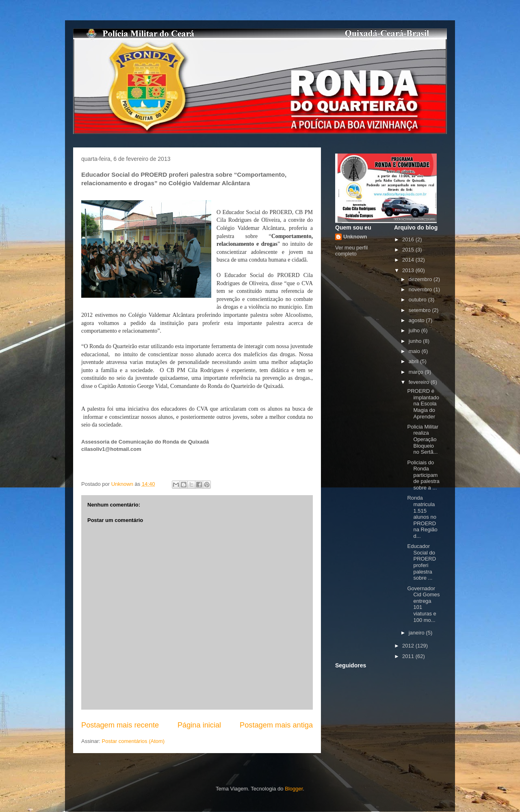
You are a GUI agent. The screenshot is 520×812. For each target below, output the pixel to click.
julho (415, 330)
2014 (409, 260)
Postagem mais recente (120, 725)
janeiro (417, 633)
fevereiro (420, 382)
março (417, 372)
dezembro (421, 279)
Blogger (294, 789)
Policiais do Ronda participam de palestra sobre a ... (423, 475)
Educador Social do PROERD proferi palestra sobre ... (421, 562)
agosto (417, 320)
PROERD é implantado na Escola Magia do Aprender (423, 404)
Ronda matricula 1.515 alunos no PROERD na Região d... (422, 517)
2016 (409, 239)
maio (415, 351)
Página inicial (199, 725)
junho (416, 341)
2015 (409, 250)
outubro (418, 300)
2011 (409, 656)
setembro (420, 310)
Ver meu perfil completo (351, 251)
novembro (421, 289)
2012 (409, 646)
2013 (409, 270)
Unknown (355, 237)
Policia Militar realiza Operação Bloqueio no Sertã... (423, 439)
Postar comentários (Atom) (133, 741)
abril (414, 361)
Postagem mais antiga (276, 725)
